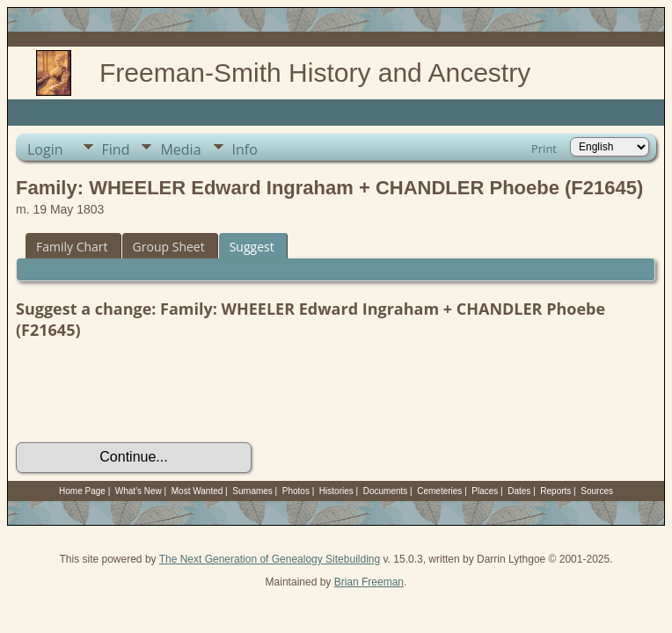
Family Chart (72, 247)
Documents (386, 491)
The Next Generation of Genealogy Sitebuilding (270, 559)
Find (116, 149)
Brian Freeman (369, 582)
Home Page (82, 491)
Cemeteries (439, 491)
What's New (139, 491)
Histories (336, 491)
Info (245, 149)
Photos (296, 491)
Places (485, 491)
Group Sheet (169, 247)
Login (45, 149)
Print (544, 149)
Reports (555, 491)
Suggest (252, 247)
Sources (597, 491)
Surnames (252, 491)
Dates (519, 491)
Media (180, 149)
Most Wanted (197, 491)
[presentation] (150, 391)
